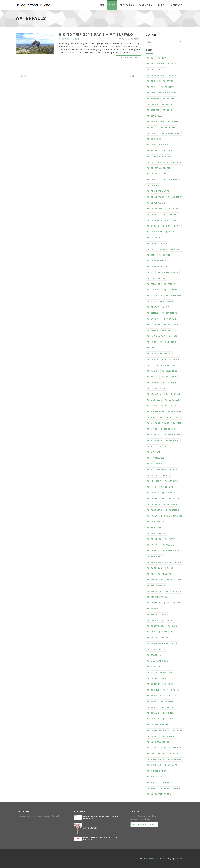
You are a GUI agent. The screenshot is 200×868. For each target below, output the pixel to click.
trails (153, 707)
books (173, 122)
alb (151, 69)
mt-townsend (157, 470)
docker (165, 255)
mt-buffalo (173, 435)
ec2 (170, 267)
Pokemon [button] (145, 5)
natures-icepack (159, 475)
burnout (154, 151)
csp (166, 226)
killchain (170, 377)
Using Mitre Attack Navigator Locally (100, 839)
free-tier (167, 301)
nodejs (153, 493)
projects (154, 539)
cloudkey (175, 197)
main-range (156, 412)
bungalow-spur (158, 145)
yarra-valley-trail (160, 794)
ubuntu (153, 719)
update (153, 736)
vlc (151, 754)
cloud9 (153, 185)
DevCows (179, 859)
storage (154, 667)
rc (170, 568)
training (169, 707)
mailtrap (172, 406)
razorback (155, 568)
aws (151, 93)
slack (173, 626)
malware (175, 412)
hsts (173, 336)
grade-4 (170, 319)
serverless (155, 620)
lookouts (155, 406)
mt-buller (155, 441)
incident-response (160, 354)
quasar (153, 551)
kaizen (153, 371)
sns (151, 632)
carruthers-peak (159, 157)
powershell (156, 522)
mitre (152, 429)
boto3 (152, 128)
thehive (153, 690)
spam (176, 632)
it (150, 365)
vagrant (154, 748)
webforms (175, 759)
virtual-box (173, 748)
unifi (178, 731)
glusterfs (170, 313)
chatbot (154, 180)
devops (177, 249)
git (166, 307)
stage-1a (154, 655)
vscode (176, 754)
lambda (153, 383)
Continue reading (129, 58)
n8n (173, 470)
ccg (177, 162)
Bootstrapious (153, 859)
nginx (152, 487)
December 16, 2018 (129, 39)
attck (168, 81)
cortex (153, 226)
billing (169, 99)
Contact (177, 5)
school (153, 609)
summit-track (157, 678)
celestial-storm (159, 168)
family (170, 284)
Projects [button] (127, 5)
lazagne (170, 383)
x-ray (152, 788)
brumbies (154, 139)
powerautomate (172, 516)
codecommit (156, 209)
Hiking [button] (162, 5)
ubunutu (169, 719)
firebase (154, 290)
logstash (173, 400)
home (166, 330)
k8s (177, 365)
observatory (156, 499)
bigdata (154, 99)
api (162, 69)
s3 (166, 603)
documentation (158, 261)
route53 (154, 603)
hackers (154, 325)
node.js (167, 487)
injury (153, 359)
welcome (154, 765)
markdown (155, 417)
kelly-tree (170, 371)
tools (152, 702)
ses (171, 620)
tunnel (168, 713)
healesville (173, 325)
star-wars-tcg (158, 661)
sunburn (154, 684)
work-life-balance (160, 783)
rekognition (156, 586)
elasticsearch (168, 272)
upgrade (169, 736)
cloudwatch (156, 203)
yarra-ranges (170, 788)
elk (151, 278)
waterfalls (156, 759)
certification (157, 174)
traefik (167, 702)
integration (171, 359)
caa (168, 151)
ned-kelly (154, 481)
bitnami (154, 110)
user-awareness (158, 742)
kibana (153, 377)
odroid (175, 499)
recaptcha (155, 580)
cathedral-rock (158, 162)
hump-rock (168, 342)
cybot (171, 232)
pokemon (172, 510)
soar (163, 632)
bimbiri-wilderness (160, 104)
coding (174, 209)
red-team (174, 580)
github (153, 313)
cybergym (155, 232)
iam (151, 348)
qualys (169, 545)
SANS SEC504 (90, 828)
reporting (155, 591)
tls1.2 (174, 696)
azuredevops (168, 93)
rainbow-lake (172, 551)
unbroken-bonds (158, 731)
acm (172, 64)
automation (170, 87)
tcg (168, 684)
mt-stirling (156, 464)
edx (151, 272)
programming (157, 533)
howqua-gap (156, 336)
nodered (169, 493)
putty (170, 539)
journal (163, 365)
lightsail (155, 400)
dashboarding (157, 244)
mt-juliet (173, 441)
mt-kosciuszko (157, 446)
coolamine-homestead (162, 220)
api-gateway (156, 75)
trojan (153, 713)
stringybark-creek (160, 672)
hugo (152, 342)
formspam (174, 296)
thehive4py (171, 690)
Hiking (76, 39)
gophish (154, 319)
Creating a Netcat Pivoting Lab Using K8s (101, 817)
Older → (134, 76)
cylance (154, 238)
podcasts (155, 510)
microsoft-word (158, 423)
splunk (153, 638)
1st (151, 58)
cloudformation (158, 191)
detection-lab (157, 249)
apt (172, 75)
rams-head (155, 556)
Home (101, 5)
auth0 (152, 87)
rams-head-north (159, 562)
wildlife (171, 765)
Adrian (66, 39)
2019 (162, 58)
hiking (153, 330)
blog (168, 110)
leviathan (155, 394)
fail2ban (154, 284)
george (153, 307)
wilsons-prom (157, 771)
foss (152, 301)
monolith (168, 429)
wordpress (155, 777)
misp (177, 423)
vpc (162, 754)
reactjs (165, 574)
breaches (168, 128)
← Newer (23, 76)
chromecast (173, 180)
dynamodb (155, 267)
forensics (155, 296)
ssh (151, 649)
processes (155, 528)
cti (177, 226)
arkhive (154, 81)
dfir (151, 255)
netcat (171, 481)
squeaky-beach (158, 643)
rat (178, 562)
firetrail (171, 290)
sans (178, 603)
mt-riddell (155, 452)
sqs (166, 638)
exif (162, 278)
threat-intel (156, 696)
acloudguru (156, 64)
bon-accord (156, 122)
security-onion (158, 615)
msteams (154, 435)
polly (152, 516)
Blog (112, 5)
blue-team (155, 116)
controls (171, 214)
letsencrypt (156, 388)
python (153, 545)
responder (174, 591)
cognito (154, 214)
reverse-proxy (157, 597)
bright (153, 133)
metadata (174, 417)
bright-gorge (171, 133)
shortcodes (156, 626)
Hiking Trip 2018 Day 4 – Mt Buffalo (96, 35)
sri (175, 643)
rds (151, 574)
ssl (162, 649)
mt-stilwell (156, 458)
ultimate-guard (158, 725)
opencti (154, 504)
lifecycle (173, 394)
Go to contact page (144, 824)
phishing (170, 504)
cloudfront (156, 197)
